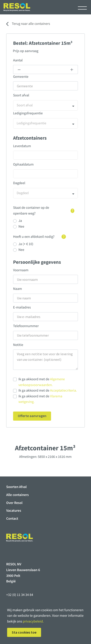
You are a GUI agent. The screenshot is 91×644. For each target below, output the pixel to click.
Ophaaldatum (23, 164)
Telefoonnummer (26, 326)
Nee (21, 226)
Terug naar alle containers (31, 24)
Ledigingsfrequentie (28, 113)
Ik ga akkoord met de (42, 382)
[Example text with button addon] (45, 69)
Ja (20, 221)
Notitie (18, 345)
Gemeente (21, 77)
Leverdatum (22, 146)
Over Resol (14, 503)
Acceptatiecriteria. (64, 390)
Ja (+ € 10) (26, 244)
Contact (12, 519)
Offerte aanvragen (32, 416)
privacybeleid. (33, 621)
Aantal (18, 60)
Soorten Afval (16, 487)
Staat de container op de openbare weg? (44, 211)
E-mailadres (22, 307)
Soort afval (21, 95)
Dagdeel (19, 183)
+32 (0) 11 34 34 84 (20, 595)
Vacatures (14, 511)
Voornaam (21, 270)
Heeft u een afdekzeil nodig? (40, 237)
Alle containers (17, 495)
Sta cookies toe (24, 632)
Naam (18, 289)
